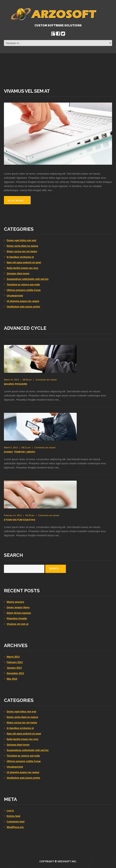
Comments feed (16, 822)
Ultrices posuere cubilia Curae (24, 290)
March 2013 (13, 657)
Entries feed (13, 816)
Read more (16, 201)
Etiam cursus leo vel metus (22, 251)
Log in (10, 811)
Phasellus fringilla (17, 619)
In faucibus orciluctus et (20, 257)
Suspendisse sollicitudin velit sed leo (28, 279)
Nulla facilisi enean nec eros (23, 268)
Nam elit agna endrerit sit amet (24, 263)
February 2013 (15, 662)
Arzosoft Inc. (67, 861)
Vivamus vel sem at (27, 91)
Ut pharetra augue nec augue (23, 301)
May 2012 (12, 679)
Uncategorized (15, 296)
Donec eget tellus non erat (21, 240)
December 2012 (15, 673)
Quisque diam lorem (18, 274)
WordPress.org (15, 827)
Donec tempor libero (20, 452)
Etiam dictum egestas (20, 520)
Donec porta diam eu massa (22, 246)
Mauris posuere (16, 384)
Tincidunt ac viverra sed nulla (23, 285)
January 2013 (14, 668)
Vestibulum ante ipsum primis (23, 307)
